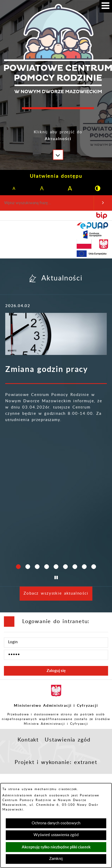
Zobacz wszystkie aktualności (56, 593)
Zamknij (56, 859)
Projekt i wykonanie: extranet (56, 762)
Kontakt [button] (28, 740)
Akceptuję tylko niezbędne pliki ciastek (56, 847)
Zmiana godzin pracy (47, 369)
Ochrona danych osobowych (56, 823)
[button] (58, 140)
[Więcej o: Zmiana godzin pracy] (56, 334)
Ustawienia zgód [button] (68, 740)
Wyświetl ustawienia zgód (56, 835)
